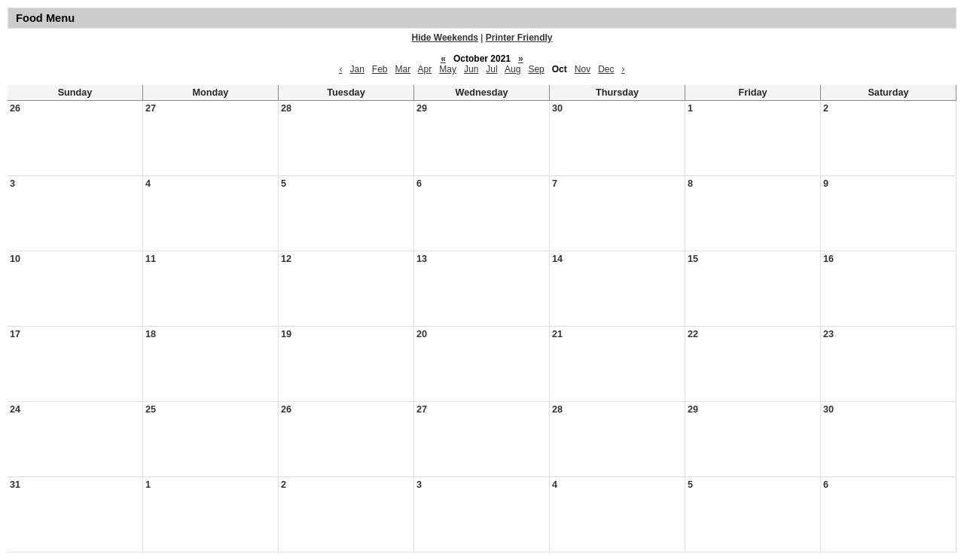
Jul (491, 69)
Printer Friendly (519, 38)
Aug (513, 69)
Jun (471, 69)
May (448, 69)
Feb (380, 69)
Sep (536, 69)
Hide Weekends (445, 38)
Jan (357, 69)
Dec (606, 69)
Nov (583, 69)
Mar (403, 69)
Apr (425, 69)
